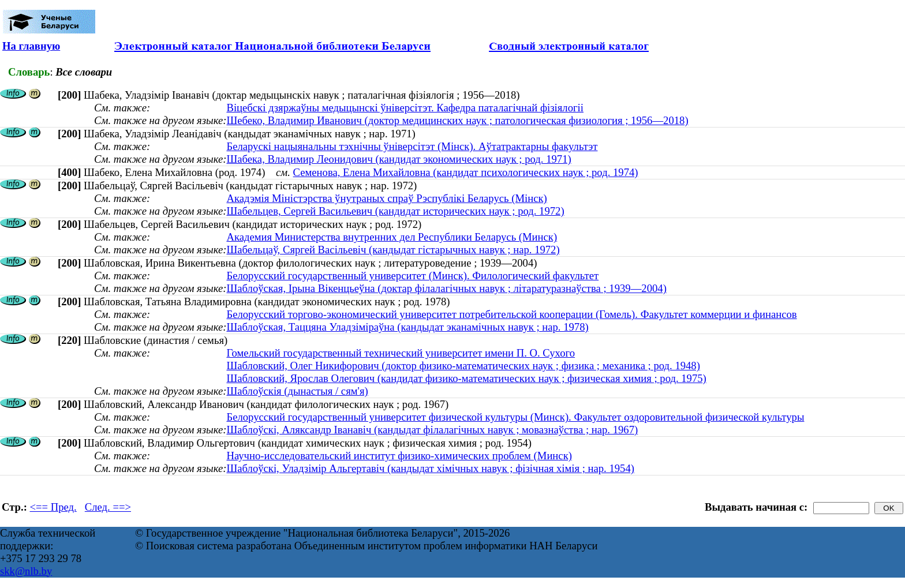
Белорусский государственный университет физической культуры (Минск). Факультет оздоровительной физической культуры (515, 417)
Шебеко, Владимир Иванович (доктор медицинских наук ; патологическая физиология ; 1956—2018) (457, 120)
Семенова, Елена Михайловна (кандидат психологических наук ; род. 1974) (466, 172)
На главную (31, 46)
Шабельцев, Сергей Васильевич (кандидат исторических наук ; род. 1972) (395, 211)
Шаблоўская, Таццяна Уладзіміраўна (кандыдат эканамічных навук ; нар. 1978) (407, 327)
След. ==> (108, 507)
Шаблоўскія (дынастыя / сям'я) (297, 391)
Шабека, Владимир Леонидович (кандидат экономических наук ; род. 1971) (399, 159)
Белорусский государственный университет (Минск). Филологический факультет (412, 276)
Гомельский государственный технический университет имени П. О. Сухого (401, 353)
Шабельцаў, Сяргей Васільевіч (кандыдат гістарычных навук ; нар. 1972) (393, 250)
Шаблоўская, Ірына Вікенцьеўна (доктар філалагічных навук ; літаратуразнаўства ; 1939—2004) (446, 288)
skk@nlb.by (26, 571)
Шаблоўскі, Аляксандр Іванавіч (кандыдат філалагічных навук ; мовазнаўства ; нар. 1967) (432, 430)
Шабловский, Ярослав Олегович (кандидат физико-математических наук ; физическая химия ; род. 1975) (466, 378)
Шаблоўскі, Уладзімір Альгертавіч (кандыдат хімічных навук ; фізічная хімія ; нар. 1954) (430, 468)
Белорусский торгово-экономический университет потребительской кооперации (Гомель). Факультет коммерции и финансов (511, 314)
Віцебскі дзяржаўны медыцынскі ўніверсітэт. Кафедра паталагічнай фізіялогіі (405, 108)
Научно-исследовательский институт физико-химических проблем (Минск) (399, 456)
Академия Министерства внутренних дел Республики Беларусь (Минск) (392, 237)
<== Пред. (53, 507)
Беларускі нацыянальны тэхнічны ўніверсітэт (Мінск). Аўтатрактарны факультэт (412, 146)
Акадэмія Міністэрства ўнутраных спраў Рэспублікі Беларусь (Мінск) (386, 198)
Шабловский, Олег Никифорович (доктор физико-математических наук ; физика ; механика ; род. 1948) (463, 366)
